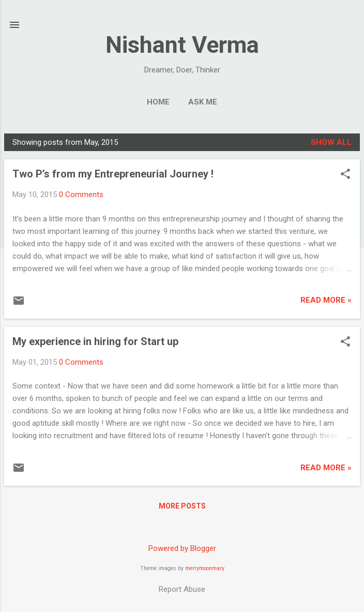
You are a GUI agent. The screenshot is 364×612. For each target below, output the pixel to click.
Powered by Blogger (182, 548)
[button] (345, 175)
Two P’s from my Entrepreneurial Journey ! (113, 174)
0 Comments (81, 195)
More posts (182, 506)
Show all (331, 142)
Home (158, 102)
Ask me (203, 102)
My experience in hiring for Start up (95, 341)
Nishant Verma (182, 45)
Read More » (326, 300)
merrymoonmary (205, 568)
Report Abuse (182, 589)
